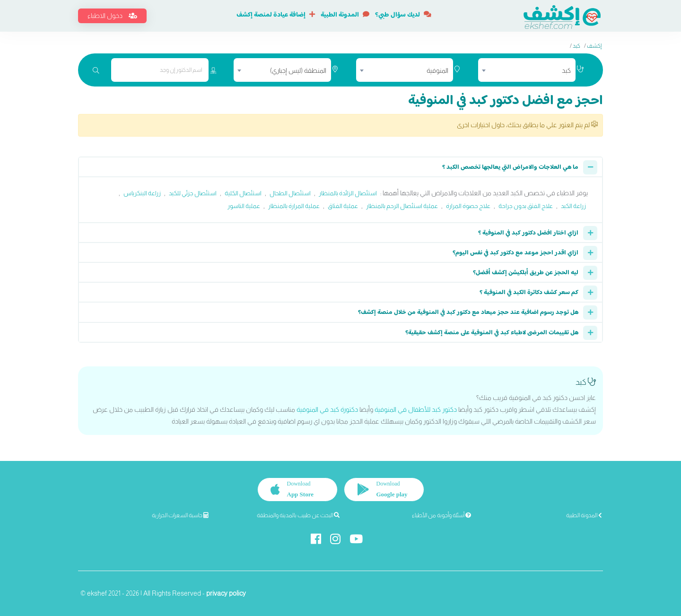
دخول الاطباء (112, 16)
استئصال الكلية (243, 193)
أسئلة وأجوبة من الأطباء (441, 515)
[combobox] (527, 70)
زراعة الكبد (573, 206)
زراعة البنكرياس (142, 193)
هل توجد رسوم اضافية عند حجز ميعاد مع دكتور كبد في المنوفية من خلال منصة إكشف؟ (468, 312)
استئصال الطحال (290, 193)
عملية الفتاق (343, 206)
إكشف (594, 46)
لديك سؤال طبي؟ (403, 15)
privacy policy (226, 593)
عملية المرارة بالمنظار (294, 206)
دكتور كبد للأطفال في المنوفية (416, 409)
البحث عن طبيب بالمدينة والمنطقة (298, 515)
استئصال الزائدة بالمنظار (348, 193)
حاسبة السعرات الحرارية (180, 515)
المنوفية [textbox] (437, 70)
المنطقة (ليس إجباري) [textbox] (298, 70)
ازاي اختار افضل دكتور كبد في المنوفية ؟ (528, 233)
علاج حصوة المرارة (468, 206)
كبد (576, 46)
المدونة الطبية (345, 15)
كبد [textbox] (566, 70)
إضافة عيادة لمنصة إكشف (276, 15)
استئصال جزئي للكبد (193, 193)
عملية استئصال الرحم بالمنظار (402, 206)
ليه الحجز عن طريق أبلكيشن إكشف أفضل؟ (526, 273)
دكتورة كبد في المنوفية (327, 409)
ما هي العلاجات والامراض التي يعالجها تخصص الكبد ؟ (510, 167)
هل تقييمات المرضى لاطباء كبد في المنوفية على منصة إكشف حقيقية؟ (492, 333)
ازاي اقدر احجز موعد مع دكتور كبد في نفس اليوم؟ (515, 253)
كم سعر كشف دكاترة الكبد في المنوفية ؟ (529, 293)
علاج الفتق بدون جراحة (526, 206)
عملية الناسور (244, 206)
